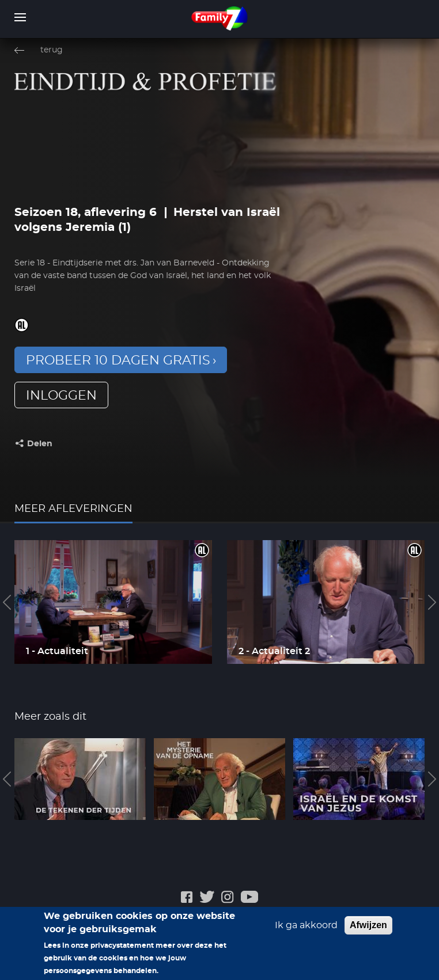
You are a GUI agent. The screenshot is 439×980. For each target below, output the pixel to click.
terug (52, 50)
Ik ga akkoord (306, 931)
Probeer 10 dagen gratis (118, 360)
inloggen (61, 396)
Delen (40, 444)
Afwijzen (368, 931)
